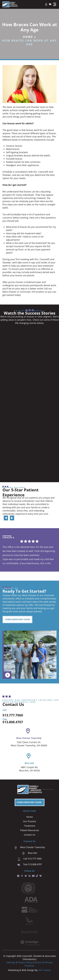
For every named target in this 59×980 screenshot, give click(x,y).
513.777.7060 (13, 715)
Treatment (30, 826)
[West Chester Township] (28, 731)
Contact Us (30, 835)
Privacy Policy (25, 962)
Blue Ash (29, 763)
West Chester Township (29, 738)
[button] (55, 4)
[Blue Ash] (29, 756)
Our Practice (29, 821)
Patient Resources (30, 830)
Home (28, 37)
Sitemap (11, 962)
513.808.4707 (13, 722)
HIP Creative (44, 970)
